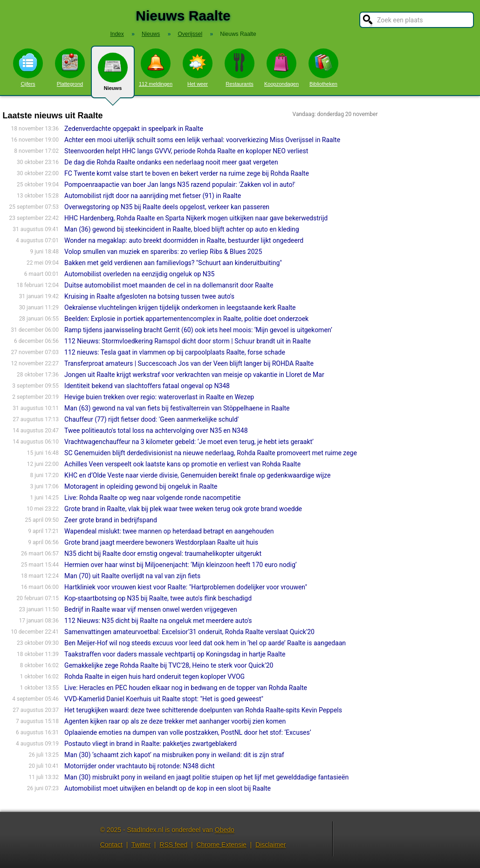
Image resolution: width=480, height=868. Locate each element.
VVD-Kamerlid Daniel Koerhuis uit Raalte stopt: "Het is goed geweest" (164, 699)
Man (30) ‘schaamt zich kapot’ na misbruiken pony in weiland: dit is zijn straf (174, 755)
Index (117, 34)
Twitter (141, 845)
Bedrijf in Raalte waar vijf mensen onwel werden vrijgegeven (151, 609)
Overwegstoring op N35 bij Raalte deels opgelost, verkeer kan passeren (167, 207)
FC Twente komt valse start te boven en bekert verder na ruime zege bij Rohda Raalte (187, 173)
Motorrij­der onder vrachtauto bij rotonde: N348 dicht (139, 766)
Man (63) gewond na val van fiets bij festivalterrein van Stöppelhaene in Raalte (177, 408)
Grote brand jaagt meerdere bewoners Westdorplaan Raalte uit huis (161, 542)
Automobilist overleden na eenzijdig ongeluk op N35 (139, 274)
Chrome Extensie (221, 845)
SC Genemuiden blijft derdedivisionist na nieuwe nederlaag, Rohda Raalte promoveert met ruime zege (211, 453)
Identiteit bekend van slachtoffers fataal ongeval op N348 (147, 386)
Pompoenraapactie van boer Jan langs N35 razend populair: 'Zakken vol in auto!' (180, 185)
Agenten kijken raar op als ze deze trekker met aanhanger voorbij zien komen (175, 721)
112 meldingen (156, 68)
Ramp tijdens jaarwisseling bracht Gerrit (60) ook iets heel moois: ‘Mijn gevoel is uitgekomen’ (198, 330)
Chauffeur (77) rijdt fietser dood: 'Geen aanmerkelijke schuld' (151, 419)
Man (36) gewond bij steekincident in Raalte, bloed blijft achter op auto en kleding (182, 229)
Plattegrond (70, 68)
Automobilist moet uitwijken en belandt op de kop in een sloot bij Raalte (168, 788)
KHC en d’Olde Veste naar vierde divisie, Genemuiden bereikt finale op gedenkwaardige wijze (197, 475)
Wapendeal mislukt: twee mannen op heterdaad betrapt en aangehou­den (169, 531)
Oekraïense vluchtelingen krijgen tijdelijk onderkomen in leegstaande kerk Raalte (180, 308)
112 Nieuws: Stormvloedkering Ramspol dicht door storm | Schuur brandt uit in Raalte (188, 341)
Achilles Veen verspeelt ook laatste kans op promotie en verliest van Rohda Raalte (182, 464)
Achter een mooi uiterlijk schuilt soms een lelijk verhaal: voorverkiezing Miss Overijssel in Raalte (202, 140)
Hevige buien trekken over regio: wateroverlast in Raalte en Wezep (159, 397)
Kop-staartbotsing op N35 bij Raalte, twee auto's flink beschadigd (158, 598)
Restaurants (240, 68)
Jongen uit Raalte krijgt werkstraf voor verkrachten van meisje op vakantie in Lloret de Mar (194, 375)
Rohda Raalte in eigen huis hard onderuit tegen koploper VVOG (154, 677)
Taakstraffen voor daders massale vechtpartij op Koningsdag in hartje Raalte (175, 654)
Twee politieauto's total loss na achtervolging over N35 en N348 (156, 431)
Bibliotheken (323, 68)
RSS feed (173, 845)
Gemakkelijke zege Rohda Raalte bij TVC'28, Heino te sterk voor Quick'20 (169, 665)
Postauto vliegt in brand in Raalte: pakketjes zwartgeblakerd (151, 744)
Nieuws (113, 75)
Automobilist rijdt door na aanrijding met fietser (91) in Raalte (153, 196)
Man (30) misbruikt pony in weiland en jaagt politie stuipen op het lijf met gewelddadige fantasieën (206, 777)
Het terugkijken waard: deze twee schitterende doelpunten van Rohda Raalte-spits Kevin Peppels (203, 710)
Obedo (225, 830)
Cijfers (28, 68)
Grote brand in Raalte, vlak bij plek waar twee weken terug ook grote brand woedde (183, 509)
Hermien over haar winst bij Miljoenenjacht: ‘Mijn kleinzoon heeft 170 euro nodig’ (180, 565)
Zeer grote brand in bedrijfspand (111, 520)
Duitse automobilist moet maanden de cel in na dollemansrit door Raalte (169, 285)
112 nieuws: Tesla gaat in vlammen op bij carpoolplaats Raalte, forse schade (175, 352)
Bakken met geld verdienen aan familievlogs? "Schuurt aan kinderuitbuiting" (173, 263)
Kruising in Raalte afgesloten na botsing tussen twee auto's (149, 296)
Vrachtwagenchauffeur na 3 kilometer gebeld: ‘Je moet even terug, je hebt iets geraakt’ (189, 442)
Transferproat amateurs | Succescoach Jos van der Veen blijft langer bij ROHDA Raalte (189, 363)
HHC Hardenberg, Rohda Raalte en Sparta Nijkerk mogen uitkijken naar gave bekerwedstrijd (196, 218)
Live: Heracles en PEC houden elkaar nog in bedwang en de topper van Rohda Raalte (186, 688)
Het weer (198, 68)
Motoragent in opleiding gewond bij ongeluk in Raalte (141, 486)
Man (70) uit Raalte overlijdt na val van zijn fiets (132, 576)
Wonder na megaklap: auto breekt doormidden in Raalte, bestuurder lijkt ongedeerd (184, 240)
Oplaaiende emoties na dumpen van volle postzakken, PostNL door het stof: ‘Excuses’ (188, 732)
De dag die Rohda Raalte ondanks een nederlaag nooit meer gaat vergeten (171, 162)
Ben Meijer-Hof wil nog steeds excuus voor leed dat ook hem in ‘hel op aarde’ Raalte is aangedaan (205, 643)
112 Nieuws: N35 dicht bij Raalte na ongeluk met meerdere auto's (158, 621)
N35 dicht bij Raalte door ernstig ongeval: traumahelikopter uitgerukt (163, 554)
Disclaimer (271, 845)
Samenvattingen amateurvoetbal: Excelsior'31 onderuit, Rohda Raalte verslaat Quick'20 (189, 632)
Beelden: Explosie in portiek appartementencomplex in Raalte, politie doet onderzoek (186, 319)
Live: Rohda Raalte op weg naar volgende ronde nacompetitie (152, 498)
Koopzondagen (281, 68)
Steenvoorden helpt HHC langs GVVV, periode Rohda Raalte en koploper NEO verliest (186, 151)
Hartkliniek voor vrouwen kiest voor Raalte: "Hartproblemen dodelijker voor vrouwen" (186, 587)
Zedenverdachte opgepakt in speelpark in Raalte (134, 129)
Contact (111, 845)
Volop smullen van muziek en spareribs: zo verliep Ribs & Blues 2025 (163, 252)
